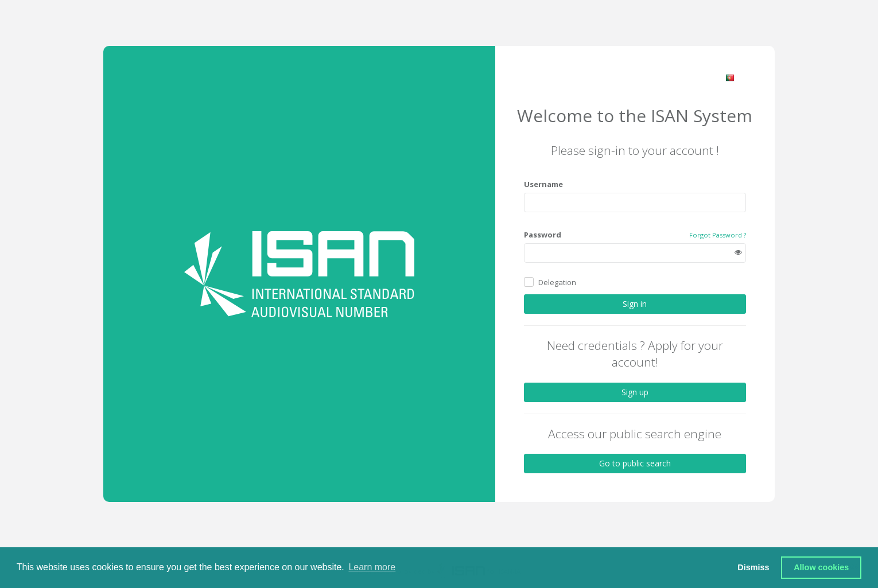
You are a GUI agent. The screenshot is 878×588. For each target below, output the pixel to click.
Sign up (635, 392)
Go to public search (635, 463)
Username (543, 184)
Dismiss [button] (753, 567)
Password (543, 235)
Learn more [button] (372, 567)
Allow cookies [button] (821, 567)
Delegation (557, 282)
